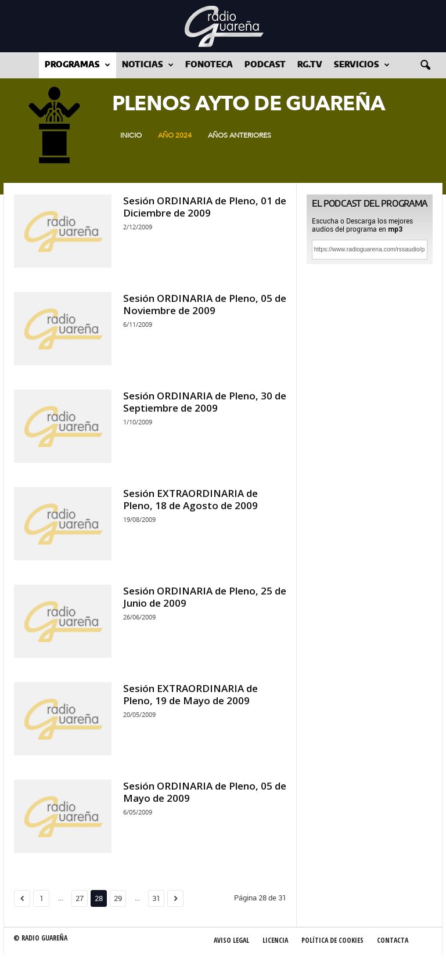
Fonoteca (209, 65)
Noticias (148, 65)
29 (118, 898)
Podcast (265, 65)
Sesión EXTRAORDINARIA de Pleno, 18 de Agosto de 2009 (190, 499)
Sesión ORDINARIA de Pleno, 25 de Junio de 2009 (205, 597)
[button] (425, 66)
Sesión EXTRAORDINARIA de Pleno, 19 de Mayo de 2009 (190, 694)
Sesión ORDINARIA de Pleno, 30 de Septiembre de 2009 (205, 402)
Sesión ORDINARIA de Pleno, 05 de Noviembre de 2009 (205, 304)
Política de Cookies (332, 940)
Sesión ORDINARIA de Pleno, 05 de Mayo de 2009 (205, 792)
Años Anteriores (240, 135)
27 (80, 898)
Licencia (275, 940)
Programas (78, 65)
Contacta (393, 940)
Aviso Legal (231, 940)
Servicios (362, 65)
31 (156, 898)
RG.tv (310, 65)
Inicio (131, 135)
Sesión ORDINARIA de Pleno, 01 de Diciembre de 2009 (205, 207)
